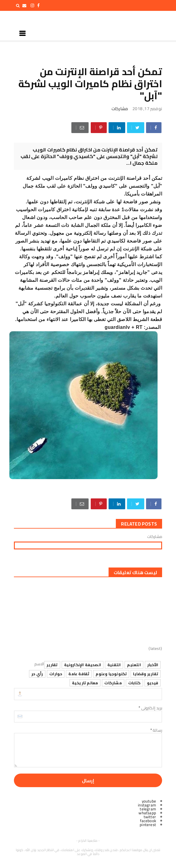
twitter (150, 817)
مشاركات (120, 109)
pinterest (148, 825)
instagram (147, 805)
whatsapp (147, 813)
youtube (149, 801)
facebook (148, 821)
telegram (148, 809)
